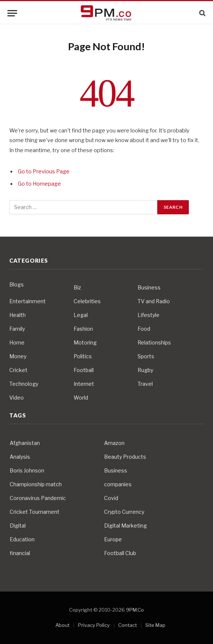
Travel (145, 384)
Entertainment (28, 301)
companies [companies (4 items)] (118, 484)
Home (17, 342)
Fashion (83, 329)
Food (144, 329)
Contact (128, 625)
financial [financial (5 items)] (20, 553)
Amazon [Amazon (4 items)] (114, 443)
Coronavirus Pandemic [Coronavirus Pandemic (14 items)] (38, 498)
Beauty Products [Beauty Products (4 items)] (125, 457)
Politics (83, 356)
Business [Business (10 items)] (116, 470)
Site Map (155, 625)
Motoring (85, 342)
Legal (81, 315)
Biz (77, 287)
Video (17, 398)
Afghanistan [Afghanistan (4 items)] (25, 443)
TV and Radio (154, 301)
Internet (84, 384)
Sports (146, 356)
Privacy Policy (94, 625)
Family (17, 329)
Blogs (17, 284)
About (62, 625)
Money (18, 356)
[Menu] (12, 13)
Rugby (145, 370)
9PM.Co (135, 610)
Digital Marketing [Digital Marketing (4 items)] (125, 526)
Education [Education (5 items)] (22, 539)
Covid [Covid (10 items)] (111, 498)
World (81, 398)
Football (84, 370)
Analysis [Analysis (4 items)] (20, 457)
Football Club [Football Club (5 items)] (120, 553)
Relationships (154, 342)
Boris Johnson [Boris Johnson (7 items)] (27, 470)
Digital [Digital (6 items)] (18, 526)
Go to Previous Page (44, 172)
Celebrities (87, 301)
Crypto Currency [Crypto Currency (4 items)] (124, 512)
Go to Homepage (39, 184)
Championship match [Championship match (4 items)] (36, 484)
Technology (24, 384)
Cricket (18, 370)
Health (17, 315)
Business (149, 287)
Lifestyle (149, 315)
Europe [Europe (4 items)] (113, 539)
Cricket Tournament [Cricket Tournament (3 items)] (35, 512)
